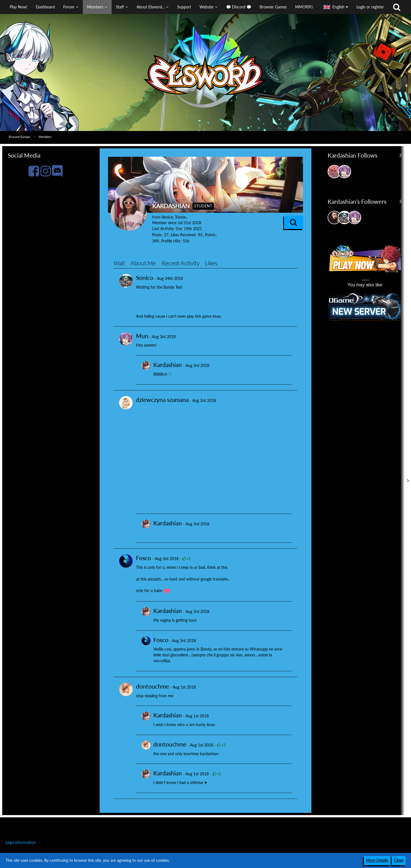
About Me (143, 263)
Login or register (370, 7)
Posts (157, 235)
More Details (377, 860)
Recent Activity (180, 263)
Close (399, 860)
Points (210, 235)
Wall (119, 263)
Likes (211, 263)
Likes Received (183, 235)
